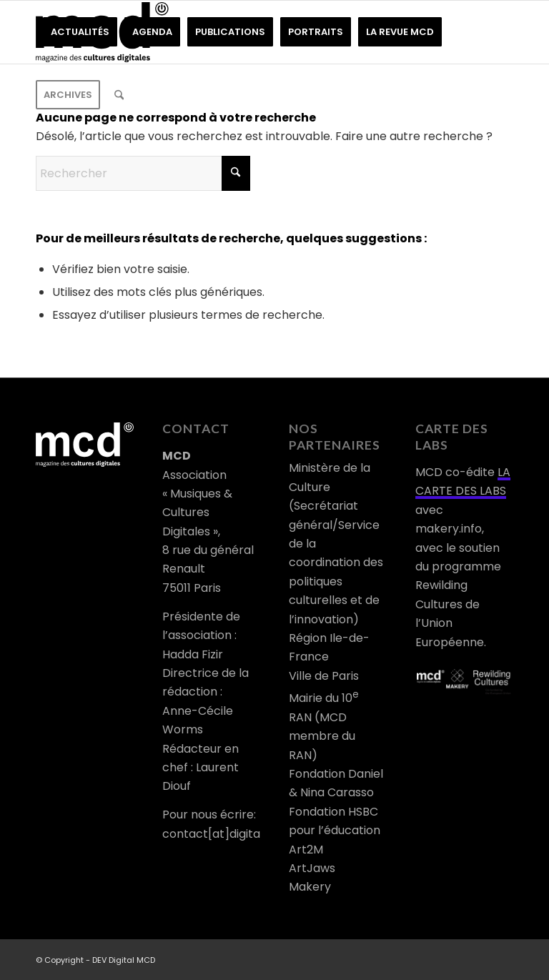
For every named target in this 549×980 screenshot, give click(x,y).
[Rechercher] (119, 95)
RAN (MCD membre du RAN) (322, 736)
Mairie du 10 (324, 698)
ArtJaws (312, 868)
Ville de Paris (324, 676)
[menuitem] (80, 32)
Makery (310, 887)
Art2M (306, 850)
